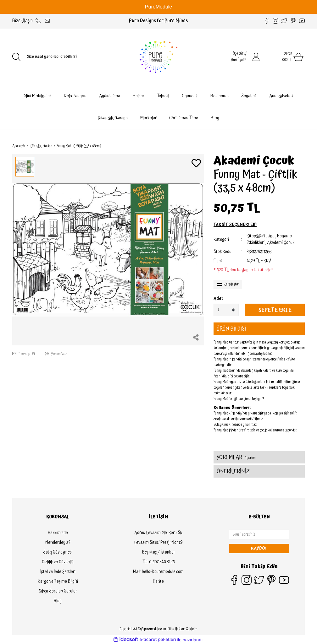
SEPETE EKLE (275, 310)
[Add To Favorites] (196, 164)
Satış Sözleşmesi (58, 552)
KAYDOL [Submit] (259, 549)
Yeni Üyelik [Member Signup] (239, 60)
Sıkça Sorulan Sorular (58, 591)
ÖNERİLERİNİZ (233, 471)
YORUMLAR (236, 457)
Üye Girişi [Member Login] (240, 54)
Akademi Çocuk (254, 161)
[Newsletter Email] (259, 534)
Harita (158, 582)
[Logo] (158, 57)
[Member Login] (256, 57)
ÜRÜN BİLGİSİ (231, 329)
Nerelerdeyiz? (58, 543)
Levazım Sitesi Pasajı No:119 (158, 543)
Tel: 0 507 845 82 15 (158, 562)
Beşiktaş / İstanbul (158, 552)
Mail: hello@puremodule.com (158, 572)
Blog (215, 118)
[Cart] (286, 57)
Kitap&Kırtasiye (261, 236)
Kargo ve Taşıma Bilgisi (58, 582)
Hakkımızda (58, 533)
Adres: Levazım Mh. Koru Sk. (158, 533)
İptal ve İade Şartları (58, 572)
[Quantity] (226, 310)
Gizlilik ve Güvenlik (58, 562)
